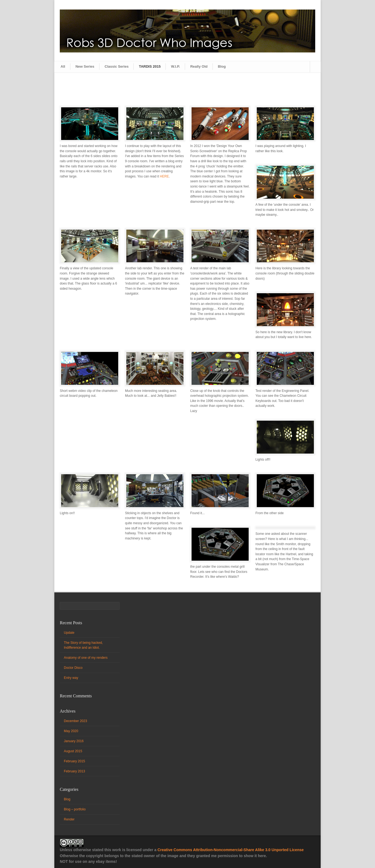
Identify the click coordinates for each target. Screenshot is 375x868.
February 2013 (74, 771)
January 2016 (74, 741)
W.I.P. (175, 66)
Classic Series (117, 66)
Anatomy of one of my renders (86, 658)
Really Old (199, 66)
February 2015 (74, 761)
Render (69, 819)
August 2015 (73, 751)
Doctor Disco (73, 668)
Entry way (71, 678)
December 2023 (75, 721)
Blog (222, 66)
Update (69, 633)
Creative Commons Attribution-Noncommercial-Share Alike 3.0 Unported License (230, 850)
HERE (164, 176)
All (63, 66)
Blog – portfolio (75, 809)
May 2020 (71, 731)
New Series (85, 66)
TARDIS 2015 (150, 66)
